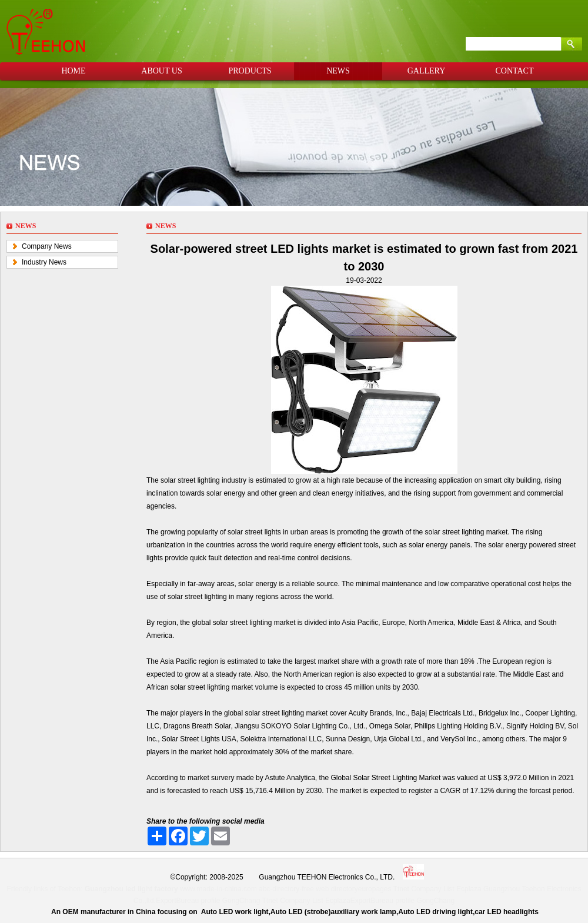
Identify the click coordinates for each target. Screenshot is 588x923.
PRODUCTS (250, 71)
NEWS (338, 71)
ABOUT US (161, 71)
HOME (73, 71)
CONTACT (515, 71)
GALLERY (427, 71)
